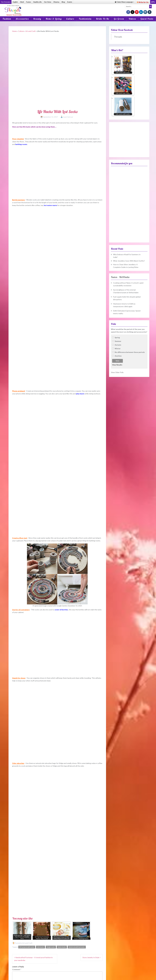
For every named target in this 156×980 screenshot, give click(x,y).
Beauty (37, 19)
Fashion (7, 19)
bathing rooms (21, 144)
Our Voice (48, 2)
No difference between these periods (130, 352)
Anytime (118, 356)
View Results (117, 365)
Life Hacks (40, 947)
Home (14, 31)
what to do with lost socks (77, 947)
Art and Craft (31, 31)
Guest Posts (147, 19)
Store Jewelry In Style (91, 957)
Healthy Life (37, 2)
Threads (118, 37)
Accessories (22, 19)
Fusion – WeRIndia (120, 277)
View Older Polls (117, 372)
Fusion (29, 2)
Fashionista (85, 19)
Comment (17, 969)
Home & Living (54, 19)
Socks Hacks (62, 947)
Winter (118, 348)
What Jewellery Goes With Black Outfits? (129, 261)
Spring (117, 337)
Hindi (22, 2)
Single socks (51, 947)
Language (124, 2)
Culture (70, 19)
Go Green (119, 19)
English (15, 2)
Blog (63, 2)
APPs (153, 2)
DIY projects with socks (27, 947)
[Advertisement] (78, 8)
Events (70, 2)
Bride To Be (103, 19)
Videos (132, 19)
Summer (118, 341)
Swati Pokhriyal (68, 117)
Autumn (118, 345)
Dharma (56, 2)
